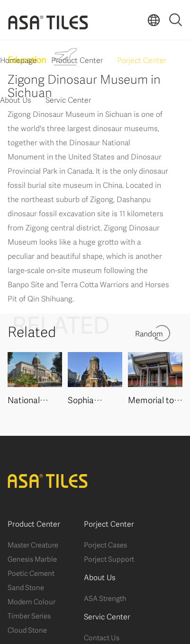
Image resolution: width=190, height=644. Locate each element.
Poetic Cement (31, 573)
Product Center (77, 59)
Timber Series (29, 615)
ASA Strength (105, 598)
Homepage (18, 59)
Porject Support (109, 558)
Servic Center (68, 99)
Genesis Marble (32, 558)
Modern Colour (32, 601)
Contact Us (102, 637)
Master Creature (33, 544)
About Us (16, 99)
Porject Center (142, 59)
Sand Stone (26, 587)
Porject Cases (105, 544)
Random (149, 333)
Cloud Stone (27, 629)
